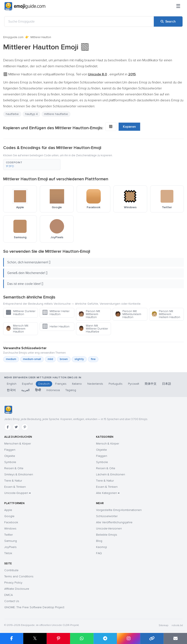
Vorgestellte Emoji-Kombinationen (119, 510)
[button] (32, 165)
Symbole (10, 462)
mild (50, 359)
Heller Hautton (56, 326)
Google (9, 516)
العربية (25, 390)
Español (27, 384)
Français (61, 384)
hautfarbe (12, 114)
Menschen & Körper (18, 444)
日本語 (167, 384)
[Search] (168, 22)
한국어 (11, 390)
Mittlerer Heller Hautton (56, 313)
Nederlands (95, 384)
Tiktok (8, 553)
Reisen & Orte (14, 468)
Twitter (9, 535)
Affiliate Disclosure (17, 589)
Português (116, 384)
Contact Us (12, 601)
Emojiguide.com (13, 37)
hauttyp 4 (31, 114)
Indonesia (53, 390)
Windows (10, 529)
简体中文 (151, 384)
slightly (79, 359)
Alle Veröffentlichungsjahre (114, 522)
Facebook (11, 522)
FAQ (99, 553)
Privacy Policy (13, 583)
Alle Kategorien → (108, 493)
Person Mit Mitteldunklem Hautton (128, 314)
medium (11, 359)
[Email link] (175, 638)
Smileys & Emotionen (19, 474)
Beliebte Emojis (107, 535)
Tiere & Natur (13, 481)
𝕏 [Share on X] (35, 638)
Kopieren (129, 127)
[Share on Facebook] (12, 638)
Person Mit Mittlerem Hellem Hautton (166, 314)
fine (93, 359)
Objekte (10, 456)
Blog (99, 541)
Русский (134, 384)
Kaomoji (101, 547)
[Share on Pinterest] (58, 638)
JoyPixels (10, 547)
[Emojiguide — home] (25, 6)
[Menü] (178, 6)
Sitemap (163, 625)
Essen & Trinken (15, 487)
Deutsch (44, 384)
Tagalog (71, 390)
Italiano (77, 384)
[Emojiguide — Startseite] (8, 410)
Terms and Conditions (19, 576)
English (12, 384)
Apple (8, 510)
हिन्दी (38, 390)
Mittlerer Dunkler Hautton (20, 313)
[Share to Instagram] (128, 638)
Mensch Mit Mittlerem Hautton (17, 329)
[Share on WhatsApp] (82, 638)
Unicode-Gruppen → (17, 493)
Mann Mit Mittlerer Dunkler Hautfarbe (93, 329)
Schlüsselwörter (107, 516)
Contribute (11, 570)
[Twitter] (16, 427)
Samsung (11, 541)
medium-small (32, 359)
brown (64, 359)
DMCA (9, 595)
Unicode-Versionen (109, 529)
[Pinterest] (25, 427)
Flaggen (10, 450)
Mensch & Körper (108, 444)
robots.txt (177, 625)
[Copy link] (152, 638)
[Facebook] (8, 427)
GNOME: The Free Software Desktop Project (34, 607)
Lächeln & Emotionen (111, 474)
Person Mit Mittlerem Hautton (89, 314)
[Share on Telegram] (105, 638)
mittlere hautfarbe (56, 114)
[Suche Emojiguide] (79, 22)
